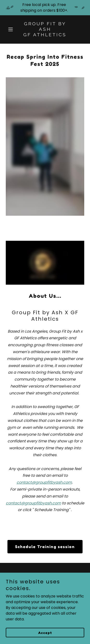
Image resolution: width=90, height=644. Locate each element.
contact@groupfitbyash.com (44, 482)
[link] (45, 35)
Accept (45, 633)
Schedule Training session (45, 547)
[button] (12, 29)
